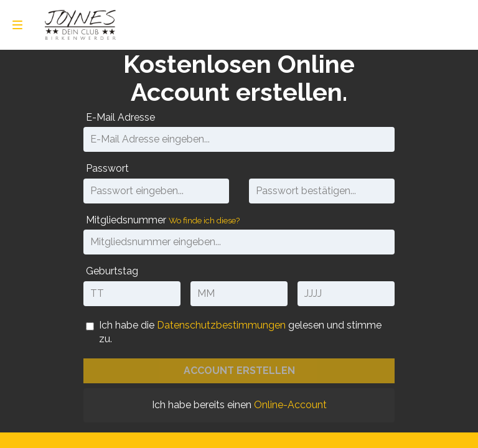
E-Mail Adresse (120, 117)
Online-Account (290, 405)
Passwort (107, 168)
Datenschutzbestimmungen (221, 325)
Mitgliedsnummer (163, 220)
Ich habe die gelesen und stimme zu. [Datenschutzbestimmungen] (240, 332)
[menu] (17, 25)
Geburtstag (112, 271)
